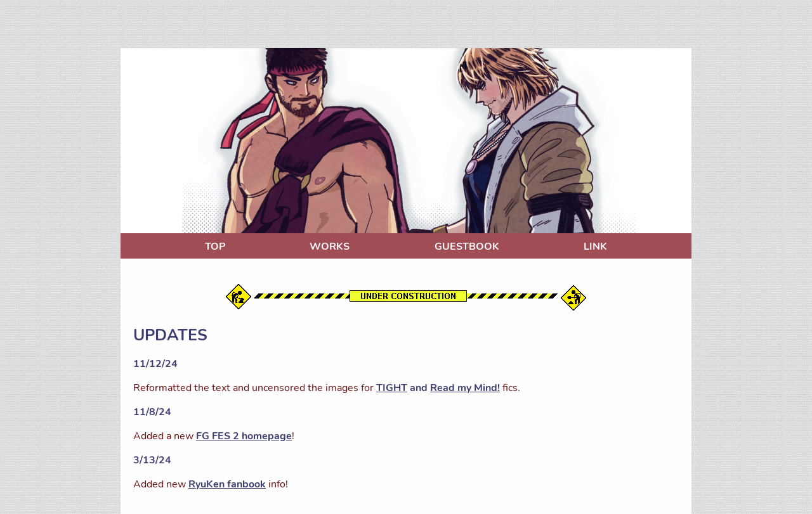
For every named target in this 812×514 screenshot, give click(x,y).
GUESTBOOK (467, 247)
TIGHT (392, 388)
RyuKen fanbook (227, 484)
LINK (595, 247)
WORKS (330, 247)
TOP (215, 247)
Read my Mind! (465, 388)
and (419, 388)
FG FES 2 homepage (244, 436)
